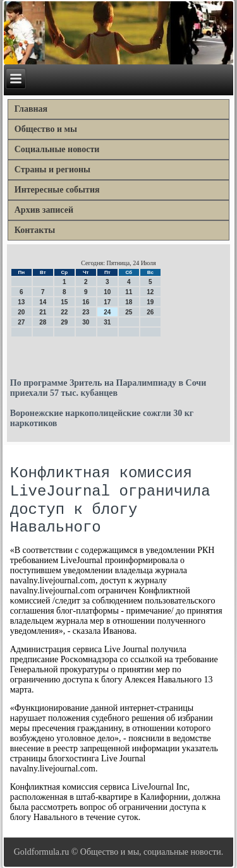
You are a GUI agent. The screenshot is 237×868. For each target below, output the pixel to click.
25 (129, 312)
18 (129, 302)
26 (150, 312)
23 (86, 312)
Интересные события (57, 190)
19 (150, 302)
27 (21, 322)
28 (43, 322)
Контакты (35, 230)
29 (64, 322)
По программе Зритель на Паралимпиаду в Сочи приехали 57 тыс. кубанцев (108, 388)
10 (107, 292)
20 (21, 312)
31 (107, 322)
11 (129, 292)
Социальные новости (57, 149)
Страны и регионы (52, 169)
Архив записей (44, 210)
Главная (31, 109)
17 (107, 302)
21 (43, 312)
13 (21, 302)
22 (64, 312)
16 (86, 302)
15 (64, 302)
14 (43, 302)
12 (150, 292)
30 (86, 322)
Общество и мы (46, 129)
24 (107, 312)
